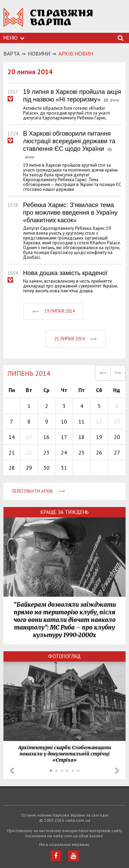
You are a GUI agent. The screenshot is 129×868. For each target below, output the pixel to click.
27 (117, 452)
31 (64, 468)
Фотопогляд (64, 656)
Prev (12, 771)
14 (12, 437)
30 (46, 468)
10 (64, 421)
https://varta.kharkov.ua (48, 21)
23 (46, 452)
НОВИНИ (39, 53)
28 (12, 468)
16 (46, 437)
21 (12, 452)
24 (64, 452)
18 (82, 437)
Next (117, 771)
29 (29, 468)
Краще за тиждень (65, 512)
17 (64, 437)
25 (82, 452)
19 (99, 437)
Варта (12, 53)
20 (117, 437)
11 (82, 421)
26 (99, 452)
